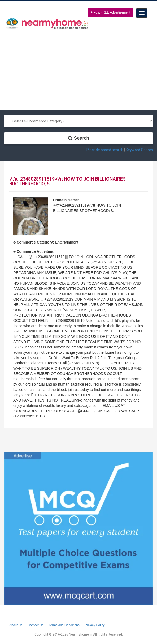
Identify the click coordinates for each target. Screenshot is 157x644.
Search (78, 138)
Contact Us (35, 625)
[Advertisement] (78, 67)
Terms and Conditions (64, 625)
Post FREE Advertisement (110, 12)
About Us (16, 625)
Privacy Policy (95, 625)
